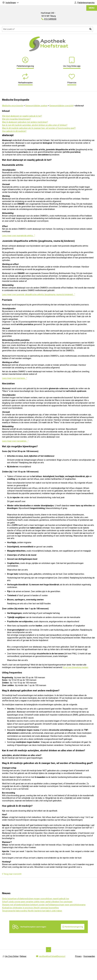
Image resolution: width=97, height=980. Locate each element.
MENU (92, 8)
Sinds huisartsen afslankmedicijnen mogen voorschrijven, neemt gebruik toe (35, 899)
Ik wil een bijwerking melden (76, 667)
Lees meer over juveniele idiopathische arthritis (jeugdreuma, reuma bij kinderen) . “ (38, 295)
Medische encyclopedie (13, 106)
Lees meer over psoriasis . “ (14, 378)
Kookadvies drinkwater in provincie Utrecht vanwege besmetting (30, 908)
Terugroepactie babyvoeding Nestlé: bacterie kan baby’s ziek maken (32, 911)
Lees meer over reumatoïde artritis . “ (18, 236)
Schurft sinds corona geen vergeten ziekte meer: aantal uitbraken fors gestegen (37, 902)
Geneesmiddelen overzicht (61, 106)
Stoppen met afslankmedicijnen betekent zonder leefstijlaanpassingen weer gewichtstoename (44, 905)
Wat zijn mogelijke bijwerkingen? (16, 119)
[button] (90, 29)
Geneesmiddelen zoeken (36, 106)
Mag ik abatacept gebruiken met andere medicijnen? (25, 122)
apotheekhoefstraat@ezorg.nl (52, 956)
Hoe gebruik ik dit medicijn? (14, 131)
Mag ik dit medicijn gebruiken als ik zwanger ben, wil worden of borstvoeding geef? (39, 128)
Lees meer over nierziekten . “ (15, 441)
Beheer (23, 956)
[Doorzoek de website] (47, 29)
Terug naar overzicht (12, 874)
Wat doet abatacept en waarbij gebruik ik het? (22, 116)
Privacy (78, 956)
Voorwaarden (89, 956)
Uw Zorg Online (12, 956)
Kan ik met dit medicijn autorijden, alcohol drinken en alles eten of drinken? (35, 125)
